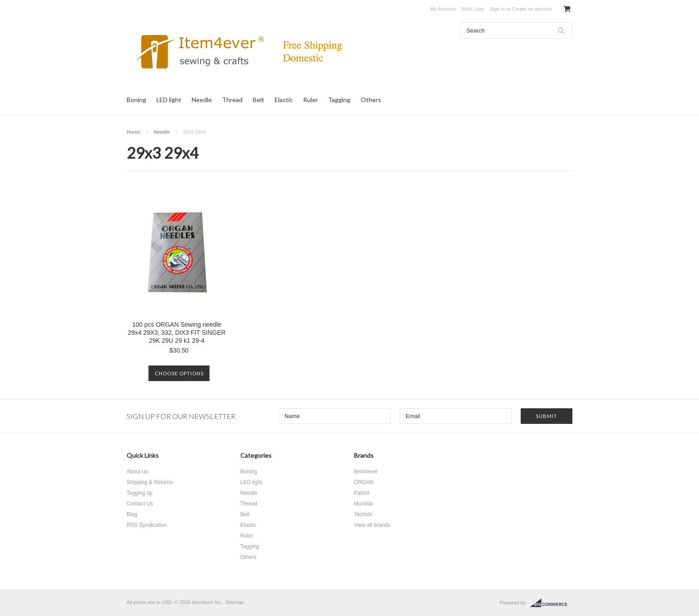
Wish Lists (473, 9)
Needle (202, 100)
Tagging (339, 100)
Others (371, 100)
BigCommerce (551, 603)
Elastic (284, 100)
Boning (136, 100)
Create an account (532, 9)
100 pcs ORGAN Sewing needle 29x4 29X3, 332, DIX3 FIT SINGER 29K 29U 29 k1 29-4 (177, 333)
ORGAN (364, 482)
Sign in (497, 9)
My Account (443, 9)
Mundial (363, 504)
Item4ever (366, 472)
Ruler (310, 100)
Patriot (362, 493)
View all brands (372, 525)
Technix (363, 514)
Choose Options (179, 373)
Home (134, 132)
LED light (169, 100)
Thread (232, 100)
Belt (259, 100)
